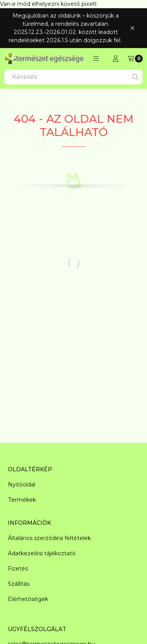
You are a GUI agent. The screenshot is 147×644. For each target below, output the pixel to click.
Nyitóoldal (22, 485)
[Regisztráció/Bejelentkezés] (116, 59)
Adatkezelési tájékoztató (42, 553)
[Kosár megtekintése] (135, 59)
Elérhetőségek (28, 599)
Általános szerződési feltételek (49, 538)
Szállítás (19, 584)
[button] (96, 59)
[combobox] (73, 77)
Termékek (22, 500)
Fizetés (18, 569)
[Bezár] (132, 28)
